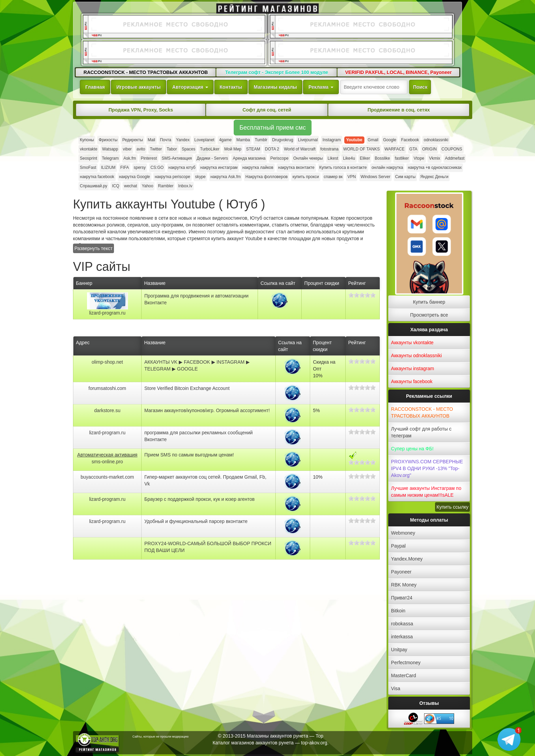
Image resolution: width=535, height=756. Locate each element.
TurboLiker (210, 149)
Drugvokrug (283, 140)
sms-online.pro (107, 462)
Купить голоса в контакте (343, 168)
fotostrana (329, 149)
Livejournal (308, 140)
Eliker (365, 158)
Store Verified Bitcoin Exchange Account (187, 388)
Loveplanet (205, 140)
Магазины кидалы (275, 87)
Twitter (156, 149)
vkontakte (89, 149)
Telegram (110, 158)
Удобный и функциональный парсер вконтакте (196, 521)
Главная (95, 87)
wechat (130, 186)
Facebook (410, 140)
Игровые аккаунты (139, 87)
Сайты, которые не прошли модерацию (161, 737)
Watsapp (110, 149)
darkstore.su (107, 410)
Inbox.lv (185, 186)
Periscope (279, 158)
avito (141, 149)
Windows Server (375, 177)
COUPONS (452, 149)
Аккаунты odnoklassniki (416, 355)
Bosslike (382, 158)
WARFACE (395, 149)
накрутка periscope (172, 177)
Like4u (349, 158)
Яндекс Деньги (434, 177)
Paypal (398, 546)
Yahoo (147, 186)
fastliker (402, 158)
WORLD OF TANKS (362, 149)
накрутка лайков (258, 168)
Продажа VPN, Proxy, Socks (141, 110)
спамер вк (333, 177)
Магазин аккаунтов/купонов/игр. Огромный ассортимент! (207, 410)
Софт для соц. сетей (267, 110)
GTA (414, 149)
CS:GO (157, 168)
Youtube (354, 140)
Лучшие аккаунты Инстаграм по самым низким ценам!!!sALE (426, 492)
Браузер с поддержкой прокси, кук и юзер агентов (199, 499)
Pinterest (149, 158)
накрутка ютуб (182, 168)
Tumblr (261, 140)
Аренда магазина (249, 158)
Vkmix (435, 158)
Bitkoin (398, 611)
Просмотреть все (429, 315)
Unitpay (399, 650)
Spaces (188, 149)
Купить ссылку (452, 507)
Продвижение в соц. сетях (399, 110)
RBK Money (404, 585)
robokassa (402, 624)
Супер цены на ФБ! (412, 449)
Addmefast (455, 158)
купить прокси (306, 177)
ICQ (115, 186)
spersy (140, 168)
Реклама (321, 87)
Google (390, 140)
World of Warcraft (300, 149)
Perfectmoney (406, 663)
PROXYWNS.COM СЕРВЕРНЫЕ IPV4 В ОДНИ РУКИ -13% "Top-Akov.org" (427, 468)
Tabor (172, 149)
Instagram (331, 140)
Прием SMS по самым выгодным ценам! (189, 455)
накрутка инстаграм (219, 168)
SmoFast (88, 168)
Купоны (87, 140)
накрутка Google (135, 177)
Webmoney (403, 533)
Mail (151, 140)
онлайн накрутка (387, 168)
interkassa (402, 637)
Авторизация (190, 87)
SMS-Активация (177, 158)
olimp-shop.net (107, 362)
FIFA (124, 168)
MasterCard (403, 675)
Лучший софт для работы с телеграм (421, 432)
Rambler (166, 186)
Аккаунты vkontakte (412, 343)
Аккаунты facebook (412, 381)
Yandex (183, 140)
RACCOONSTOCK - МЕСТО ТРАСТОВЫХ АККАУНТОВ (422, 412)
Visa (396, 688)
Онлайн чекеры (308, 158)
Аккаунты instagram (413, 368)
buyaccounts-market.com (107, 477)
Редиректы (132, 140)
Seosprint (89, 158)
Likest (333, 158)
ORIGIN (429, 149)
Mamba (243, 140)
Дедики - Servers (212, 158)
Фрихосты (108, 140)
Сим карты (405, 177)
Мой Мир (233, 149)
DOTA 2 (272, 149)
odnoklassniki (436, 140)
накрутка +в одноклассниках (435, 168)
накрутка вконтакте (296, 168)
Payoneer (401, 572)
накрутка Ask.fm (226, 177)
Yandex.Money (407, 559)
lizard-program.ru (107, 313)
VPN (352, 177)
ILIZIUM (108, 168)
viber (127, 149)
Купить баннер (429, 302)
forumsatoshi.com (107, 388)
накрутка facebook (97, 177)
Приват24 (402, 598)
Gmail (373, 140)
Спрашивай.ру (93, 186)
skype (200, 177)
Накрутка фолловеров (266, 177)
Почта (166, 140)
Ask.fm (130, 158)
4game (225, 140)
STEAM (253, 149)
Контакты (231, 87)
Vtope (419, 158)
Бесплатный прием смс (273, 128)
